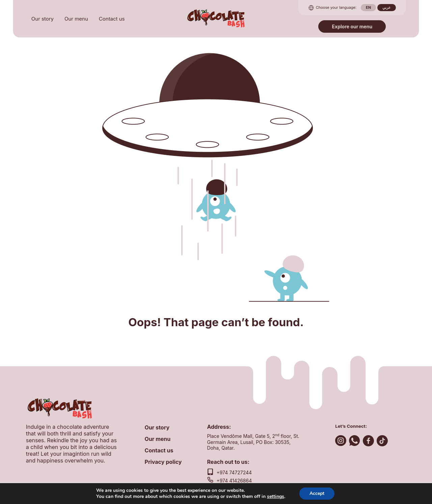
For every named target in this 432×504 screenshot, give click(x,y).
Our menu (76, 19)
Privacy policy (163, 462)
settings (276, 497)
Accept (317, 493)
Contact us (112, 19)
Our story (43, 19)
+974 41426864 (234, 481)
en (368, 7)
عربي (387, 7)
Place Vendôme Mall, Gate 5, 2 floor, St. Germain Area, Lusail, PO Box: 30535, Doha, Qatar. (253, 442)
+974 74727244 (234, 472)
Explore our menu (352, 26)
